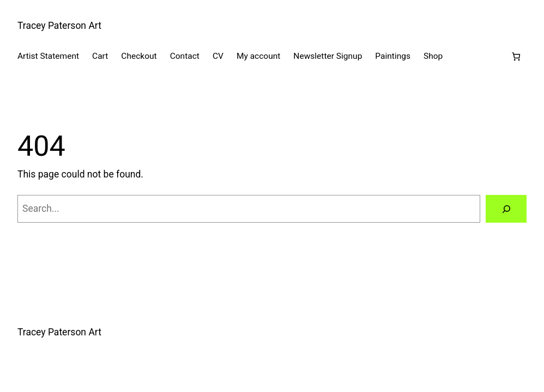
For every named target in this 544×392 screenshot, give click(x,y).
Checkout (139, 56)
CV (218, 56)
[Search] (506, 209)
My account (258, 56)
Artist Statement (48, 56)
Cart (100, 56)
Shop (433, 56)
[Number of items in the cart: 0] (516, 56)
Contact (185, 56)
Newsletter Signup (328, 56)
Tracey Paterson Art (59, 26)
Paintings (393, 56)
